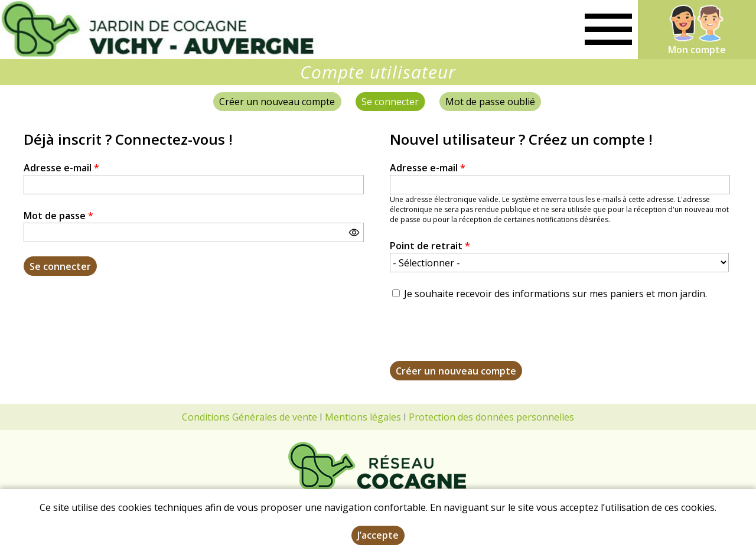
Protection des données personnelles (491, 417)
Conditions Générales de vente (250, 417)
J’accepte (378, 535)
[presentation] (480, 338)
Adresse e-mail (61, 168)
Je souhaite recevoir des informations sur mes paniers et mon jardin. (555, 294)
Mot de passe (58, 216)
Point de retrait (430, 246)
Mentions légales (363, 417)
